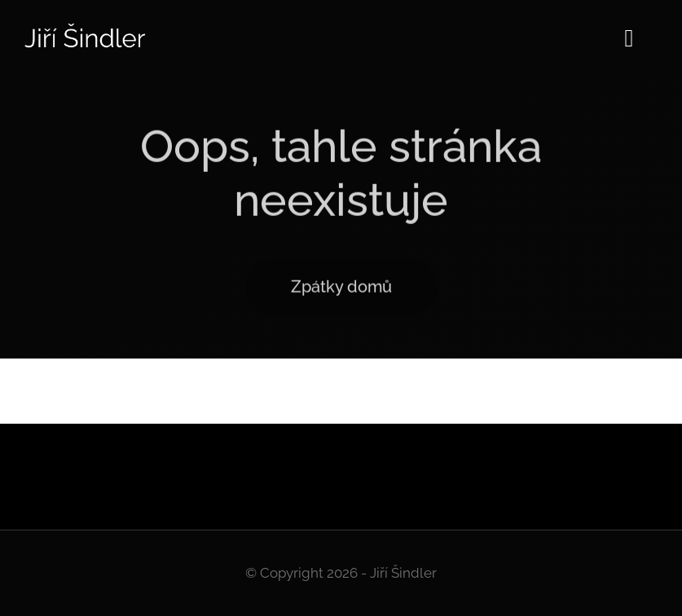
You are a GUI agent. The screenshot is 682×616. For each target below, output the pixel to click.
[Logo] (86, 29)
